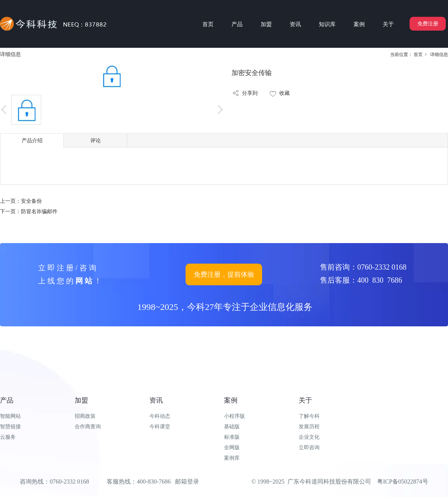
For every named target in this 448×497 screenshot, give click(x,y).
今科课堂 (160, 427)
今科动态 (160, 416)
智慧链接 (10, 427)
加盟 (81, 400)
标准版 (232, 437)
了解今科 (309, 416)
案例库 (232, 458)
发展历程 (309, 427)
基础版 (232, 427)
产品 (7, 400)
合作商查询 (88, 427)
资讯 (156, 400)
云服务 (8, 437)
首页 (418, 55)
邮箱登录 (187, 482)
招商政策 (85, 416)
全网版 (232, 448)
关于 (305, 400)
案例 (231, 400)
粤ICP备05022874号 (403, 482)
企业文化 (309, 437)
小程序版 (234, 416)
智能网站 (10, 416)
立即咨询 (309, 448)
